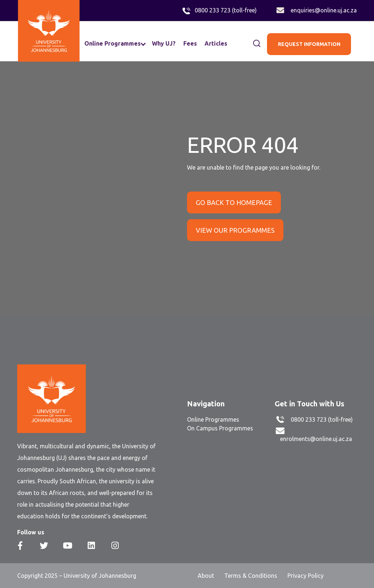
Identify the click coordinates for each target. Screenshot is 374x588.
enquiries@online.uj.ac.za (324, 10)
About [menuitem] (206, 576)
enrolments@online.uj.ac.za (316, 439)
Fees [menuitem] (190, 43)
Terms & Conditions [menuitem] (251, 576)
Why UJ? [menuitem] (164, 43)
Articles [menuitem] (216, 43)
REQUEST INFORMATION (309, 44)
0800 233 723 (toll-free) (226, 10)
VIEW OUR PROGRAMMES (235, 230)
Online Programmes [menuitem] (112, 43)
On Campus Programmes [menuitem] (220, 428)
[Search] (249, 44)
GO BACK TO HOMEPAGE (234, 202)
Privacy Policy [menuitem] (306, 576)
